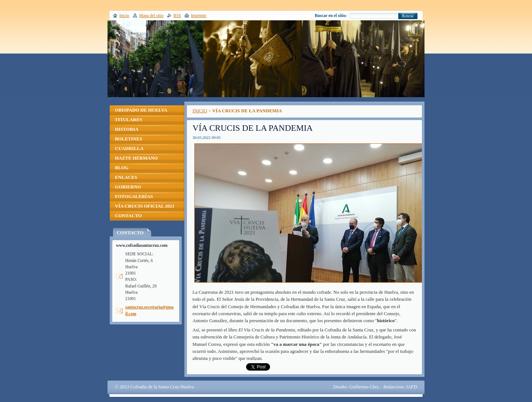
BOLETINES (129, 139)
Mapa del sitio (151, 16)
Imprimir (199, 16)
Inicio (124, 16)
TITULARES (129, 120)
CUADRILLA (129, 149)
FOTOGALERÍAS (134, 197)
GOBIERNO (128, 187)
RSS (178, 16)
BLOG (122, 168)
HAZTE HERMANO (136, 158)
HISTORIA (127, 129)
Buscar (408, 16)
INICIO (200, 111)
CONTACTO (128, 216)
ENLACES (126, 177)
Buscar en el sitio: (331, 16)
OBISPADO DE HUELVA (141, 110)
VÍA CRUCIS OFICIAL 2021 (145, 206)
